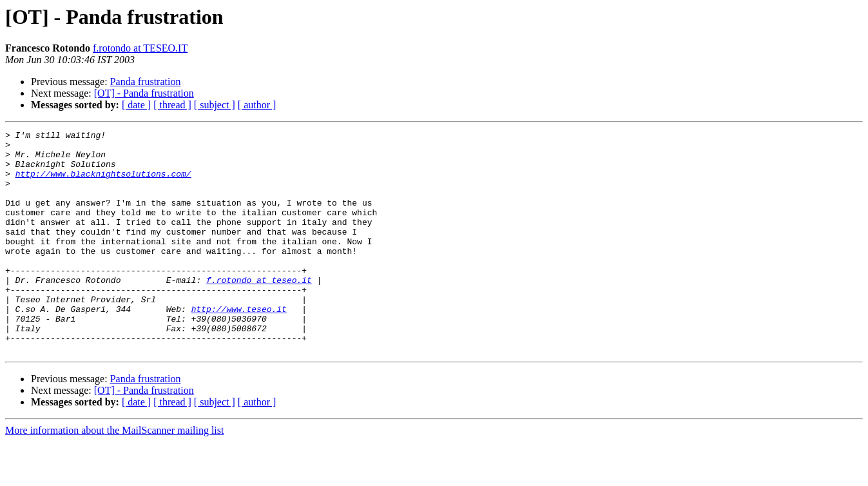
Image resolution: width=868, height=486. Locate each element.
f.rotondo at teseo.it (259, 311)
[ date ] (136, 105)
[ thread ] (172, 105)
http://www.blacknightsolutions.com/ (103, 183)
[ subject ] (215, 105)
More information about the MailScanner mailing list (114, 475)
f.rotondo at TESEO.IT (140, 48)
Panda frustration (146, 82)
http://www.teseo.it (239, 345)
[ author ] (257, 105)
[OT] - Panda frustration (144, 93)
